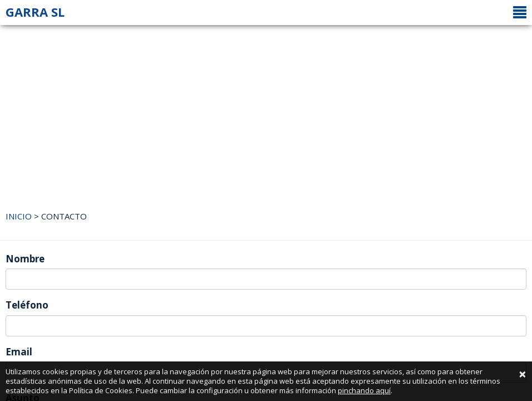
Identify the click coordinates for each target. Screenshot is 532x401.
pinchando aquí (364, 390)
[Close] (523, 374)
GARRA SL (35, 12)
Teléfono (27, 305)
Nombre (25, 259)
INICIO (19, 216)
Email (19, 352)
